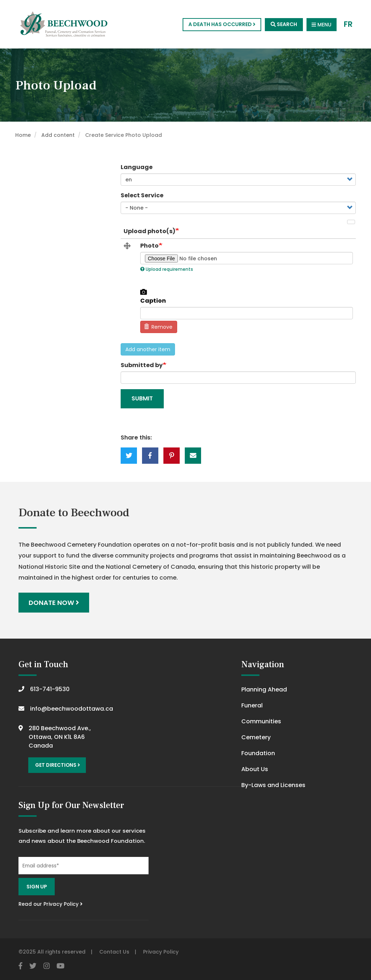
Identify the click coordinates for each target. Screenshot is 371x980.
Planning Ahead (264, 689)
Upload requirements (167, 269)
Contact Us (114, 952)
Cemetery (256, 737)
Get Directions (58, 765)
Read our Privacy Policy (51, 904)
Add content (58, 135)
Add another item (148, 349)
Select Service (142, 195)
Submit (142, 398)
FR (348, 24)
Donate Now (54, 603)
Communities (261, 721)
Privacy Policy (161, 952)
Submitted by (142, 365)
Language (137, 167)
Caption (153, 301)
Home (23, 135)
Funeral (252, 705)
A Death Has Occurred (222, 24)
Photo (149, 246)
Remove (158, 327)
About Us (255, 769)
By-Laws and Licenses (273, 785)
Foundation (258, 753)
